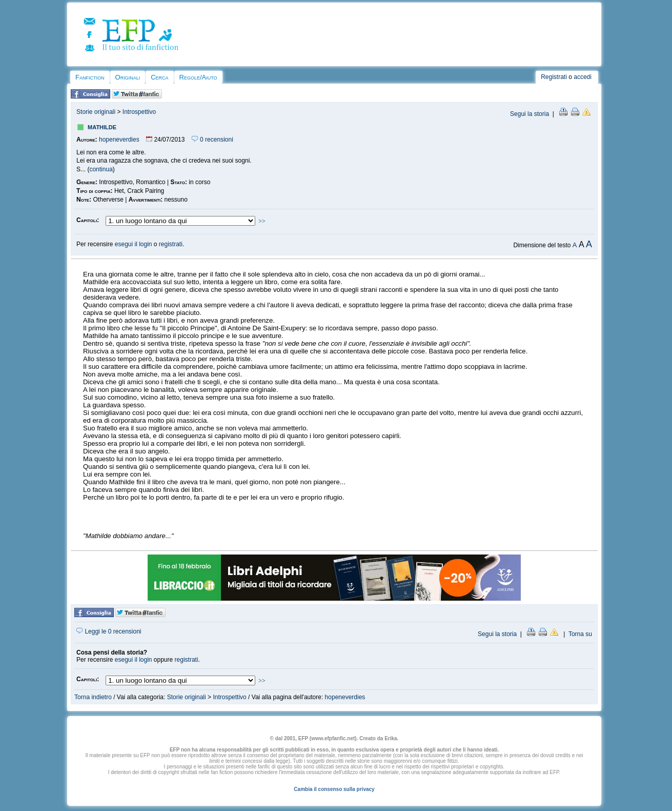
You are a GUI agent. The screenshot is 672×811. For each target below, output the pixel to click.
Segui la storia (530, 114)
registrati (171, 244)
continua (101, 169)
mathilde (102, 126)
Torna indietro (93, 697)
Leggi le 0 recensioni (109, 631)
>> (262, 221)
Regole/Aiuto (198, 77)
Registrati (554, 77)
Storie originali (96, 112)
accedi (583, 77)
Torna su (580, 634)
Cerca (159, 77)
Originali (128, 77)
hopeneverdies (119, 140)
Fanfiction (90, 77)
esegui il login (134, 244)
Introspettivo (139, 112)
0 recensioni (212, 140)
